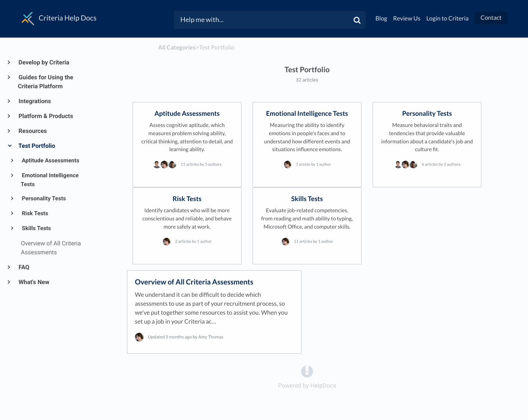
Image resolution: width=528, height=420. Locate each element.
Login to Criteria (448, 18)
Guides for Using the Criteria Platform (45, 82)
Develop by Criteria (44, 62)
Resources (32, 131)
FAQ (24, 267)
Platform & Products (45, 116)
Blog (382, 18)
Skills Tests (36, 228)
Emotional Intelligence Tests (50, 180)
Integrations (34, 101)
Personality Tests (43, 198)
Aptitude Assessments (50, 160)
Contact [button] (491, 18)
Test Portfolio (37, 146)
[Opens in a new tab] (307, 371)
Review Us (407, 18)
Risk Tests (35, 213)
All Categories (177, 47)
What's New (34, 282)
